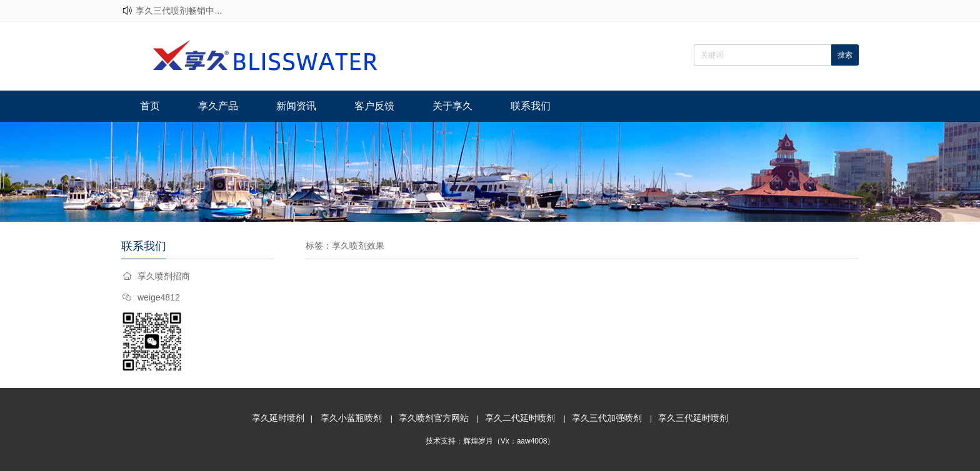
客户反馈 (374, 106)
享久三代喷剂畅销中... (179, 11)
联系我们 (531, 106)
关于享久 (452, 106)
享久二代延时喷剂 (520, 418)
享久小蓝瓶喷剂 (351, 418)
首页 (150, 106)
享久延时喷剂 (278, 418)
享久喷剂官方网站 (434, 418)
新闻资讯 (296, 106)
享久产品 (218, 106)
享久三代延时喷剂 (693, 418)
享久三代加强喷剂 (607, 418)
